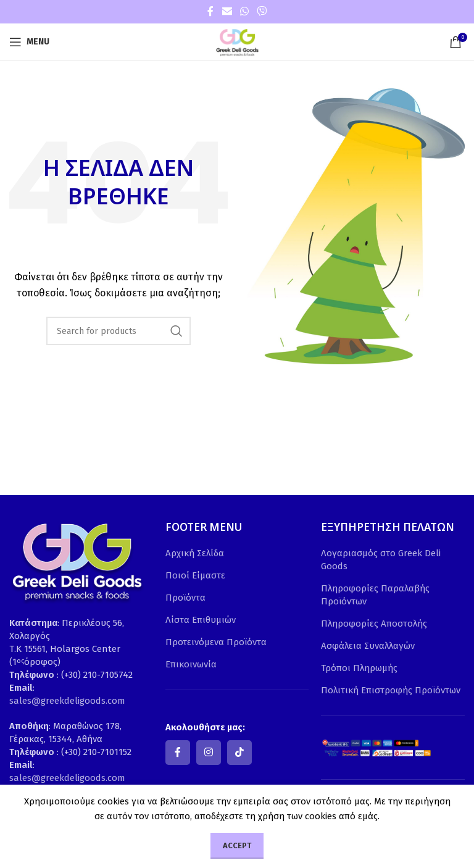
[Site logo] (237, 41)
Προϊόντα (185, 598)
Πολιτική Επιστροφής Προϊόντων (391, 690)
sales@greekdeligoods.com (67, 701)
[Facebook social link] (210, 11)
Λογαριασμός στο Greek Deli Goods (381, 560)
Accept (237, 845)
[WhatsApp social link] (244, 11)
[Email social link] (227, 11)
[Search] (118, 331)
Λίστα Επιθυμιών (201, 620)
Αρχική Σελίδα (195, 553)
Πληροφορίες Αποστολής (374, 624)
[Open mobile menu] (29, 42)
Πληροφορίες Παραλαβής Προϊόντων (375, 595)
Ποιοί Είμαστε (195, 575)
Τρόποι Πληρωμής (359, 668)
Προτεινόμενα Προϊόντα (216, 642)
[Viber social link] (262, 11)
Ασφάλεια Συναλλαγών (368, 646)
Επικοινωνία (191, 664)
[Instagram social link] (209, 753)
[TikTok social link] (239, 753)
